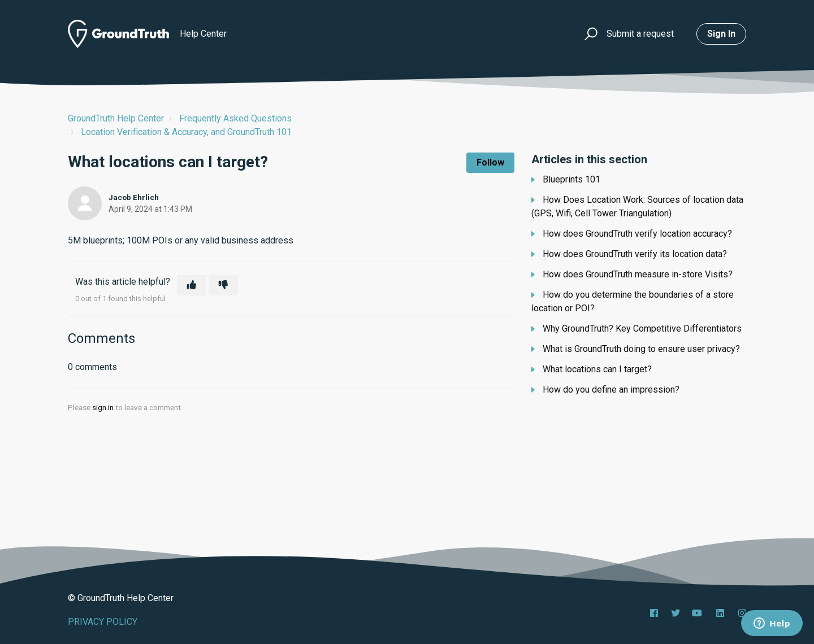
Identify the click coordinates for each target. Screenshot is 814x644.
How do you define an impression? (611, 390)
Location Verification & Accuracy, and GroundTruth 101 (186, 132)
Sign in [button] (721, 34)
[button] (589, 34)
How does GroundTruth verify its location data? (635, 254)
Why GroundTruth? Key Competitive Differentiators (642, 328)
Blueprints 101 (571, 179)
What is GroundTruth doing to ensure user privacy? (641, 349)
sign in (103, 407)
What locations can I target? (597, 369)
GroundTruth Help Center (116, 118)
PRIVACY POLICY (103, 622)
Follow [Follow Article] (490, 162)
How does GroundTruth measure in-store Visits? (638, 274)
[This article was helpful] (192, 285)
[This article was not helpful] (223, 285)
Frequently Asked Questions (235, 118)
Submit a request (640, 34)
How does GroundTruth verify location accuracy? (637, 234)
